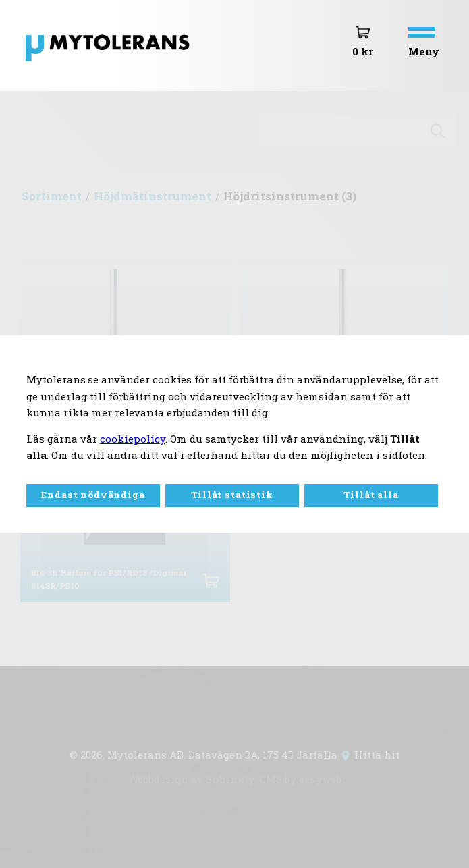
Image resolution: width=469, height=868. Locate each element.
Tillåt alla (371, 495)
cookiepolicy (133, 439)
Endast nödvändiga (93, 495)
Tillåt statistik (232, 495)
